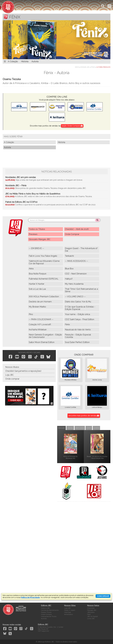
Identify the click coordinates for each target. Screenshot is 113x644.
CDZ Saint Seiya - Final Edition (80, 319)
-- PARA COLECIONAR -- (41, 319)
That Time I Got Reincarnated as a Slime (81, 290)
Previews (33, 234)
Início (77, 67)
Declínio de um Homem (40, 302)
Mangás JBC (85, 67)
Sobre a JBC (45, 608)
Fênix (93, 67)
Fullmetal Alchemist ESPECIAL (44, 279)
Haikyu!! (69, 279)
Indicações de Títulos (49, 616)
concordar (103, 596)
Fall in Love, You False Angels (43, 256)
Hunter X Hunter (36, 284)
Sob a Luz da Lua (37, 289)
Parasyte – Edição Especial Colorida (78, 336)
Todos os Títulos (37, 229)
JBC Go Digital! (93, 616)
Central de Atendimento (50, 610)
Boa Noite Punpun (38, 274)
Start (89, 614)
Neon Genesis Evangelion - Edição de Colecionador (45, 336)
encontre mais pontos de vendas (84, 416)
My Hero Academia (74, 284)
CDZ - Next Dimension (76, 274)
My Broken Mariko (37, 307)
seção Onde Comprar (72, 126)
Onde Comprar (72, 234)
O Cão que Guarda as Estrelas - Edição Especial (80, 308)
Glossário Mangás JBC (40, 239)
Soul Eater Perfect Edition (77, 342)
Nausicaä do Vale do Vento (78, 330)
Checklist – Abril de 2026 (77, 229)
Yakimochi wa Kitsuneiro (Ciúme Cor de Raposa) (44, 262)
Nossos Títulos (46, 612)
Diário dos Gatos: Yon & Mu (78, 302)
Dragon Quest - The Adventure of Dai (81, 250)
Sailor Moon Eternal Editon (42, 342)
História (25, 61)
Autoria (35, 61)
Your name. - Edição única (77, 314)
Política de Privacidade (30, 597)
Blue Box (69, 269)
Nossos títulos (12, 367)
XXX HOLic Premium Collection (44, 297)
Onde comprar (12, 379)
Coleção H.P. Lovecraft (40, 324)
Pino (31, 314)
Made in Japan (70, 610)
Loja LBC (67, 608)
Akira (31, 269)
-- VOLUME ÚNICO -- (75, 297)
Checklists (91, 608)
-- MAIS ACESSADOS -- (76, 261)
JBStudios (91, 612)
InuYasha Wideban (38, 330)
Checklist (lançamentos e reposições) (23, 371)
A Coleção (13, 61)
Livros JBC (91, 619)
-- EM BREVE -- (36, 248)
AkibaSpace (69, 614)
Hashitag (67, 612)
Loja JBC (9, 375)
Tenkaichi (69, 256)
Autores (44, 619)
